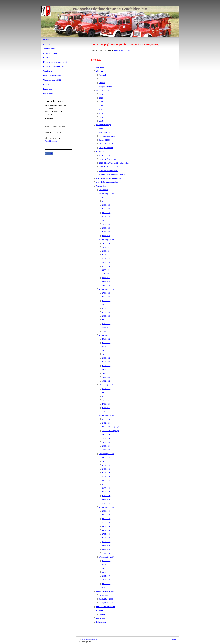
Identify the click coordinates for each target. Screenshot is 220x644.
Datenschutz (101, 622)
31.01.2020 (106, 419)
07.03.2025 (106, 201)
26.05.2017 (106, 568)
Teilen (49, 154)
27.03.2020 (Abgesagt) (111, 427)
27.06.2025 (106, 216)
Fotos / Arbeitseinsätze (105, 591)
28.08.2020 (106, 442)
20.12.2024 (106, 285)
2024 (101, 98)
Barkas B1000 (104, 140)
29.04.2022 (106, 350)
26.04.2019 (106, 473)
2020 (101, 113)
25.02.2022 (106, 343)
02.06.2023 (106, 308)
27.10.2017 (106, 587)
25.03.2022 (106, 346)
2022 (101, 106)
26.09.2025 (106, 228)
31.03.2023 (106, 301)
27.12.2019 (106, 503)
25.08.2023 (106, 316)
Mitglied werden (105, 86)
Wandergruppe (102, 186)
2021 (101, 109)
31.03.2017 (106, 561)
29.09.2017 (106, 584)
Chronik (102, 83)
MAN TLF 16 (104, 132)
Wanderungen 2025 (106, 194)
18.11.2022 (106, 377)
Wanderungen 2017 (106, 557)
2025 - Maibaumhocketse (109, 171)
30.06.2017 (106, 572)
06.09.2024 (106, 270)
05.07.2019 (106, 480)
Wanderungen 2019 (106, 454)
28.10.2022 (106, 373)
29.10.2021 (106, 404)
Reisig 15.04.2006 (106, 595)
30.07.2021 (106, 392)
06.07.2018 (106, 530)
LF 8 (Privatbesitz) (106, 148)
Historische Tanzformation (107, 182)
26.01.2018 (106, 511)
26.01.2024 (106, 243)
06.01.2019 (106, 457)
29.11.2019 (106, 499)
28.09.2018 (106, 542)
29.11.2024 (106, 281)
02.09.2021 (106, 396)
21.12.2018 (106, 553)
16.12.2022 (106, 381)
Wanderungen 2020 (106, 415)
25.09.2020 (106, 446)
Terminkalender (103, 90)
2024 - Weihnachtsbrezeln (109, 167)
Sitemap (95, 639)
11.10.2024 (106, 274)
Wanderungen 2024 (106, 239)
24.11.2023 (106, 327)
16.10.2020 (106, 450)
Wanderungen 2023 (106, 289)
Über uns (100, 71)
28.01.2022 (106, 339)
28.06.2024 (106, 262)
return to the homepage (123, 50)
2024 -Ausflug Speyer (107, 159)
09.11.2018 (106, 545)
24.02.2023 (106, 297)
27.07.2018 (106, 534)
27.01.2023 (106, 293)
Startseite (100, 67)
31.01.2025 (106, 197)
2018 (101, 121)
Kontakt (100, 610)
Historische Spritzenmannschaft (109, 178)
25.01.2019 (106, 461)
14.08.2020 (106, 438)
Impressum (101, 618)
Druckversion (85, 639)
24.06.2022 (106, 358)
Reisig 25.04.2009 (106, 599)
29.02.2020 (106, 423)
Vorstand (102, 75)
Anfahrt (102, 614)
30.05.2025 (106, 213)
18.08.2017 (106, 580)
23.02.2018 (106, 515)
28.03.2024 (106, 251)
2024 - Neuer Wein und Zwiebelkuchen (114, 163)
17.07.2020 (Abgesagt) (111, 431)
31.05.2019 (106, 477)
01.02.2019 (106, 465)
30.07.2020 (106, 434)
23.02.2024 (106, 247)
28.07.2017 (106, 576)
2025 (101, 94)
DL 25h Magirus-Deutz (108, 136)
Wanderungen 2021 (106, 385)
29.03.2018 (106, 519)
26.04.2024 (106, 255)
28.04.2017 (106, 564)
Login (174, 639)
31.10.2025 (106, 232)
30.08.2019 (106, 488)
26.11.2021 (106, 408)
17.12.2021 (106, 412)
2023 (101, 102)
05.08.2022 (106, 362)
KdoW (101, 128)
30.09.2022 (106, 369)
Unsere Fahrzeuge (103, 125)
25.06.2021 (106, 389)
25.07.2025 (106, 220)
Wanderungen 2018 (106, 507)
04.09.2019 (106, 492)
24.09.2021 (106, 400)
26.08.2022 (106, 366)
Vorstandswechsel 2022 (106, 607)
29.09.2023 (106, 320)
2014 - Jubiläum (105, 155)
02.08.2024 (106, 266)
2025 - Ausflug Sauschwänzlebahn (112, 174)
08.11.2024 (106, 278)
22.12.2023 (106, 331)
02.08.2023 (106, 312)
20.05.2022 (106, 354)
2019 (101, 117)
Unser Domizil (105, 79)
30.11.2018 (106, 549)
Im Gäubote (103, 190)
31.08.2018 (106, 538)
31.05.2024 (106, 259)
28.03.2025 (106, 205)
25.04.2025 (106, 209)
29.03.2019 (106, 469)
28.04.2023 (106, 304)
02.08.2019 (106, 484)
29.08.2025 (106, 224)
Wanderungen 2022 (106, 335)
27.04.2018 (106, 522)
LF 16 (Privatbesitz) (107, 144)
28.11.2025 (106, 236)
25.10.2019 (106, 496)
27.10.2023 (106, 324)
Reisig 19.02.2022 (106, 603)
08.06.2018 (106, 526)
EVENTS (100, 151)
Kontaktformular (51, 141)
